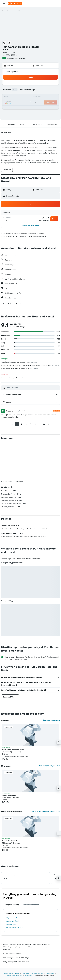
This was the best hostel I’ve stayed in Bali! (19, 368)
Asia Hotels (26, 936)
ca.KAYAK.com (8, 936)
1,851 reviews (21, 58)
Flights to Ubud (11, 881)
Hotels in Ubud (11, 887)
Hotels (17, 936)
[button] (4, 3)
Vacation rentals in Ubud (14, 890)
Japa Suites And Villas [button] (10, 803)
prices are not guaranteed (46, 910)
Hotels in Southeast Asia (15, 938)
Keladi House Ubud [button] (9, 758)
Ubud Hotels (29, 938)
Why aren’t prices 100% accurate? (32, 924)
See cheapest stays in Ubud (50, 728)
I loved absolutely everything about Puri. (19, 362)
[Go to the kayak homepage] (15, 3)
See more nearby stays (52, 683)
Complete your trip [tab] (12, 867)
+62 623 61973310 (10, 55)
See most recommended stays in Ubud (46, 774)
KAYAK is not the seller (32, 916)
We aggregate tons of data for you (32, 920)
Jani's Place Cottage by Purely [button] (13, 712)
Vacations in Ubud (12, 884)
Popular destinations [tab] (31, 867)
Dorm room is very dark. (13, 378)
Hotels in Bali (50, 936)
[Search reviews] (32, 388)
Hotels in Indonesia (38, 936)
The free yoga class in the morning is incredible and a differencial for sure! (30, 365)
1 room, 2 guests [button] (11, 71)
